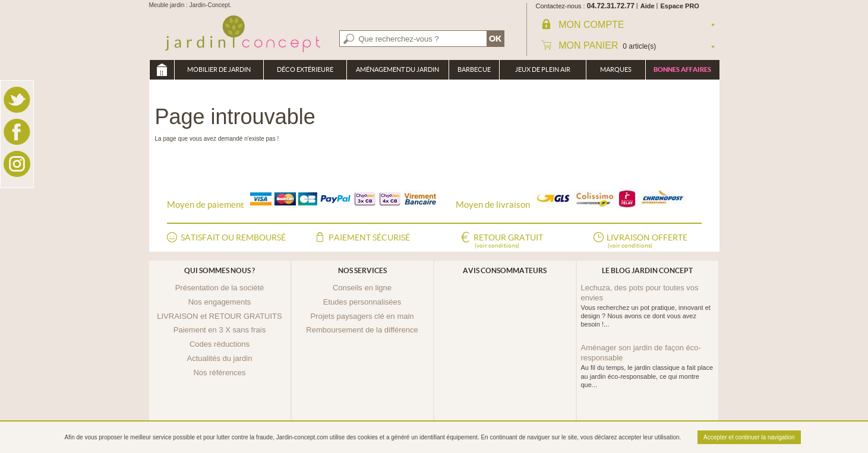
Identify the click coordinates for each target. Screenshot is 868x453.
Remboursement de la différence (362, 330)
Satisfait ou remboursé (233, 237)
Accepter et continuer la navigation (749, 437)
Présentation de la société (220, 288)
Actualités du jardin (220, 358)
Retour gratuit (508, 242)
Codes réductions (220, 344)
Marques (616, 69)
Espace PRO (680, 6)
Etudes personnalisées (362, 302)
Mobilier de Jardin (219, 69)
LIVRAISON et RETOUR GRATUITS (219, 316)
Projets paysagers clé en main (362, 316)
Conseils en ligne (362, 288)
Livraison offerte (647, 242)
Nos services (362, 270)
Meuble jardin (162, 70)
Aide (648, 6)
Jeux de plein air (543, 69)
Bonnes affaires (682, 69)
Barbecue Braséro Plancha (474, 73)
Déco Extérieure (305, 69)
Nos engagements (220, 302)
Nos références (219, 373)
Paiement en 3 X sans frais (220, 330)
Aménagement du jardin (397, 69)
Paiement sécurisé (369, 237)
